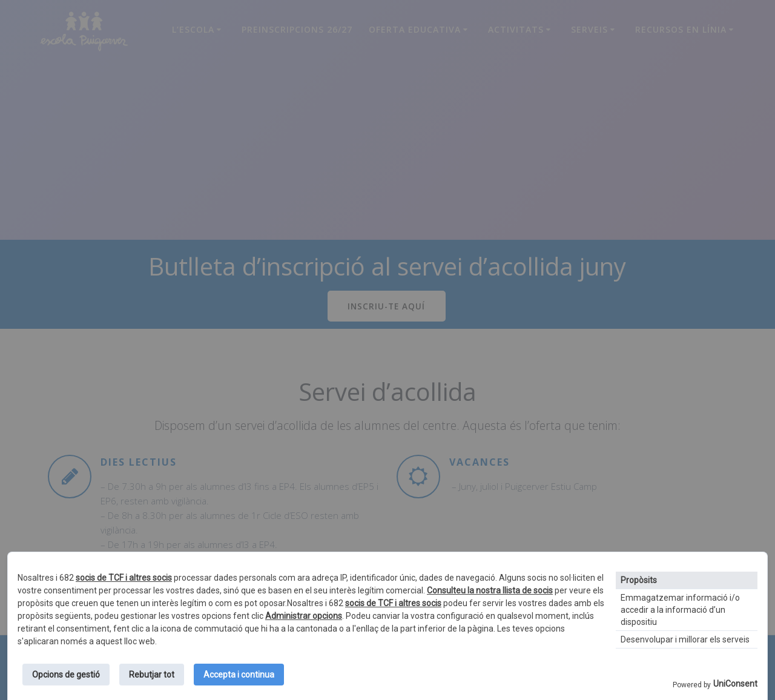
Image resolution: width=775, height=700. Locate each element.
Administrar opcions (304, 616)
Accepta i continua (239, 675)
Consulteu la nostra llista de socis (490, 590)
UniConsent (735, 684)
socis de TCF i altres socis (124, 578)
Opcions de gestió (66, 675)
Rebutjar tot (152, 675)
